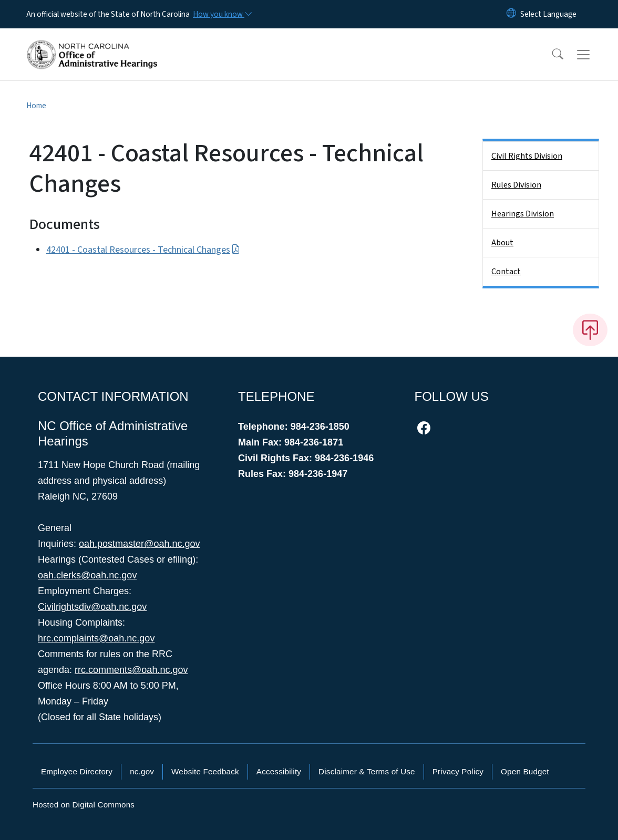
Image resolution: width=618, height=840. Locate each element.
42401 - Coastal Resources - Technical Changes (143, 250)
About (502, 243)
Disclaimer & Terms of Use (367, 771)
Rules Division (516, 185)
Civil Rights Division (527, 156)
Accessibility (279, 771)
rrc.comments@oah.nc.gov (131, 670)
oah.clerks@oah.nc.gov (87, 575)
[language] (548, 14)
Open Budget (525, 771)
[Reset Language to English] (511, 14)
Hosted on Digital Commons (84, 805)
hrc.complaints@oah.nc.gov (96, 638)
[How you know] (222, 14)
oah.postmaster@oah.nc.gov (139, 544)
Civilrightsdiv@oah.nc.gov (92, 607)
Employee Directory (77, 771)
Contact (506, 272)
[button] (551, 55)
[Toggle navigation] (593, 55)
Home (36, 106)
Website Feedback (205, 771)
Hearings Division (523, 214)
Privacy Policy (458, 771)
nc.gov (142, 771)
